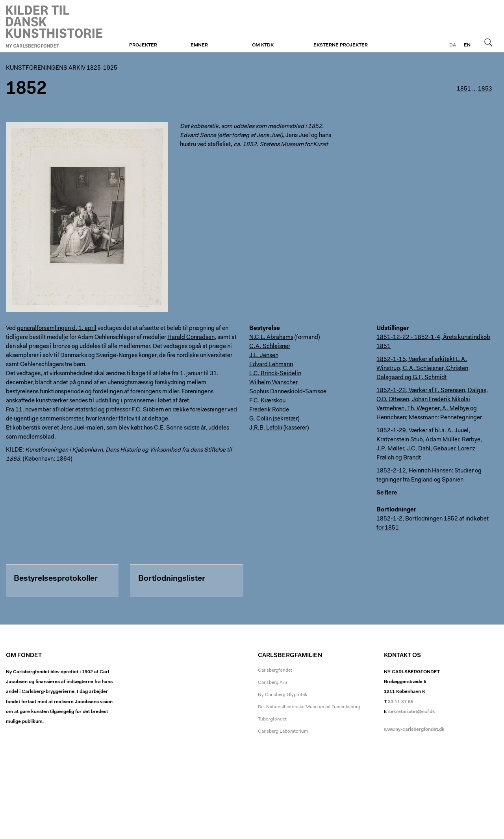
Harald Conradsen (191, 338)
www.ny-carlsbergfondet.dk (414, 730)
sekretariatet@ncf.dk (412, 712)
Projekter (143, 45)
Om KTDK (263, 45)
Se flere (387, 493)
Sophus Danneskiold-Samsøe (288, 392)
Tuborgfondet (272, 719)
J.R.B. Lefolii (266, 428)
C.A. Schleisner (270, 347)
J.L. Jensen (264, 356)
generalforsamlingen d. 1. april (57, 329)
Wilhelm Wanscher (273, 383)
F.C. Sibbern (148, 410)
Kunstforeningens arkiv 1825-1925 (62, 68)
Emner (199, 45)
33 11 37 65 (401, 702)
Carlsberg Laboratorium (283, 732)
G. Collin (260, 419)
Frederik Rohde (269, 410)
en (467, 45)
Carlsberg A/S (273, 683)
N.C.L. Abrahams (271, 338)
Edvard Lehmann (271, 365)
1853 (485, 89)
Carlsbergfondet (275, 670)
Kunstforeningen (54, 26)
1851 (464, 89)
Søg (488, 42)
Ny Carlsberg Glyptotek (283, 695)
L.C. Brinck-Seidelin (275, 374)
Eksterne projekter (341, 45)
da (453, 45)
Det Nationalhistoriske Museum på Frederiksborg (309, 707)
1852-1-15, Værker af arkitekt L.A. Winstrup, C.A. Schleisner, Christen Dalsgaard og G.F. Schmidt (422, 369)
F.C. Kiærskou (267, 401)
